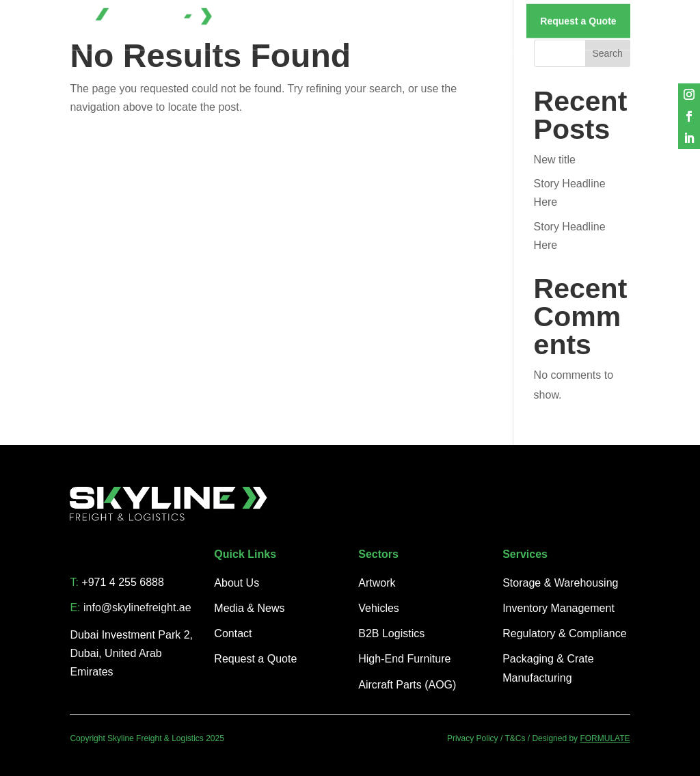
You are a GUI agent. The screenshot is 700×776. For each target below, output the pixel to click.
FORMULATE (605, 738)
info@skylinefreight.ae (137, 607)
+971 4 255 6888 (123, 582)
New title (555, 160)
